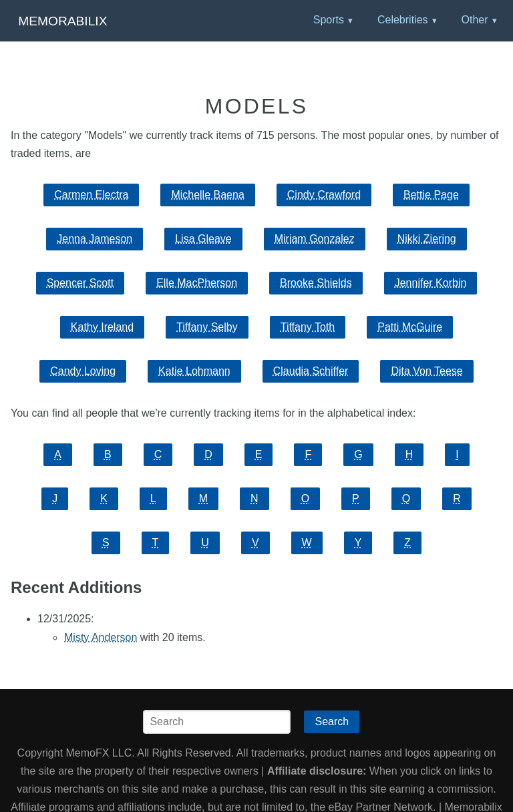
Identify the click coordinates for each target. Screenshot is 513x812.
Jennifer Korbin (431, 283)
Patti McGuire (410, 327)
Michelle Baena (207, 195)
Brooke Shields (316, 283)
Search (332, 722)
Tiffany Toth (308, 327)
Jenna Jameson (95, 239)
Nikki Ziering (427, 239)
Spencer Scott (80, 283)
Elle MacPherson (197, 283)
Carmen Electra (91, 195)
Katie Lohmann (194, 371)
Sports (329, 20)
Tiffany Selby (207, 327)
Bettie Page (431, 195)
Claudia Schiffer (311, 371)
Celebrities (403, 20)
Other (474, 20)
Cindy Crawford (324, 195)
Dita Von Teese (426, 371)
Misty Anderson (101, 637)
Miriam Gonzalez (315, 239)
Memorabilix (62, 21)
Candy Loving (83, 371)
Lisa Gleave (203, 239)
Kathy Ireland (102, 327)
